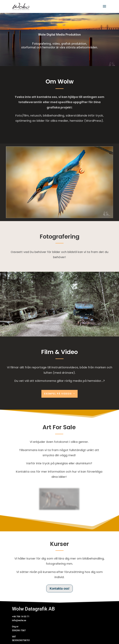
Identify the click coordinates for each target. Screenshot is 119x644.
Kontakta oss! (59, 588)
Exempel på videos (58, 394)
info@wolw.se (19, 620)
